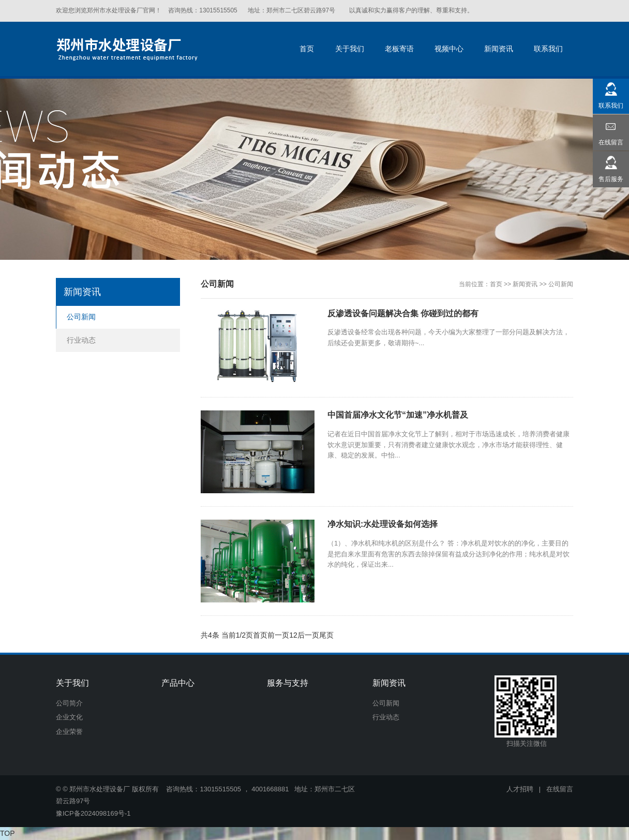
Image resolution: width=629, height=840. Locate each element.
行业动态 (81, 340)
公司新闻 (561, 284)
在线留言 (560, 789)
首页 (496, 284)
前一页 (278, 635)
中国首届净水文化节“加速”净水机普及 (398, 415)
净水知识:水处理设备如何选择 (383, 524)
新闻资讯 (525, 284)
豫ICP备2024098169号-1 (93, 813)
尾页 (326, 635)
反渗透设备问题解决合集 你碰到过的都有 (403, 313)
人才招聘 (520, 789)
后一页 (308, 635)
